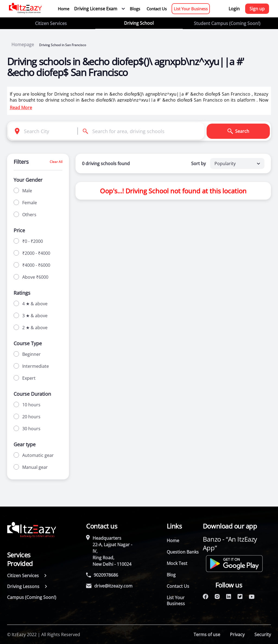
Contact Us (157, 9)
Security (263, 634)
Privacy (237, 634)
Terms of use (207, 634)
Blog (171, 575)
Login (234, 9)
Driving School (139, 23)
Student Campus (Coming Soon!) (227, 23)
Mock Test (177, 563)
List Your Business (191, 9)
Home (64, 9)
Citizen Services (51, 23)
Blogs (135, 9)
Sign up (257, 9)
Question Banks (183, 552)
